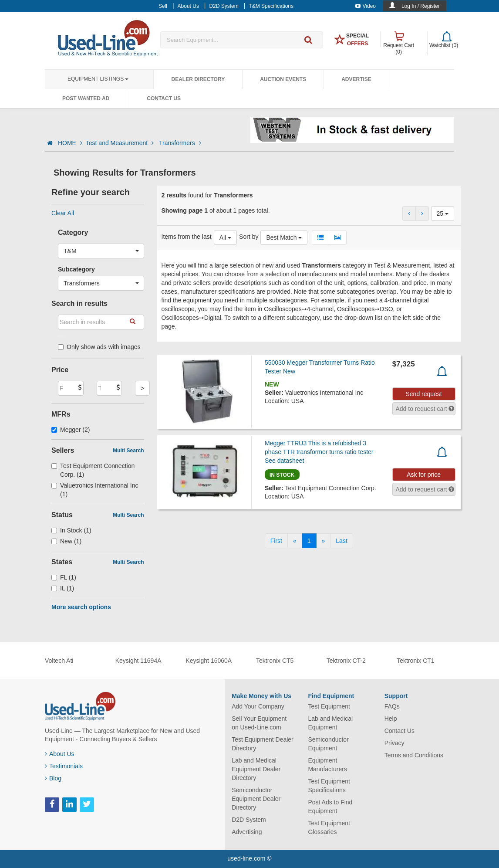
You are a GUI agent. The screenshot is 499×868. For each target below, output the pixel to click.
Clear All (63, 213)
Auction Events (283, 79)
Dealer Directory (198, 79)
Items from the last (187, 237)
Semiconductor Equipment (328, 744)
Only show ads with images (99, 347)
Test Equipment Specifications (329, 786)
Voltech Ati (59, 661)
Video (366, 6)
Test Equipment (329, 706)
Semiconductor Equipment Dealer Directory (256, 799)
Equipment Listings (98, 79)
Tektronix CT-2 (346, 661)
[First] (276, 541)
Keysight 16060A (209, 661)
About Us (60, 754)
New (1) (66, 541)
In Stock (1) (71, 530)
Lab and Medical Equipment (330, 723)
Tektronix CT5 (275, 661)
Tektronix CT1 (415, 661)
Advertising (247, 832)
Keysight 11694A (138, 661)
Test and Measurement (121, 143)
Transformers (180, 143)
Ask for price (424, 475)
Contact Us (164, 98)
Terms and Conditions (414, 755)
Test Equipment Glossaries (329, 827)
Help (391, 719)
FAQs (392, 706)
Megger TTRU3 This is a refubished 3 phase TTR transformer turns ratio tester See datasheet (319, 452)
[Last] (341, 541)
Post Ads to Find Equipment (330, 807)
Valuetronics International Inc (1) (95, 490)
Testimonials (64, 766)
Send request (423, 394)
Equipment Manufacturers (327, 765)
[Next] (324, 541)
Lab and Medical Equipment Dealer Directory (256, 769)
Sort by (249, 237)
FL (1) (64, 577)
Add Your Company (258, 706)
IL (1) (63, 588)
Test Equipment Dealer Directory (263, 744)
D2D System (249, 820)
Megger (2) (71, 430)
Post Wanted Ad (86, 98)
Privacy (394, 743)
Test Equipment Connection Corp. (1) (93, 470)
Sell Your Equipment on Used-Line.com (259, 723)
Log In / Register (421, 6)
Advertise (356, 79)
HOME (70, 143)
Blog (53, 778)
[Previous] (295, 541)
